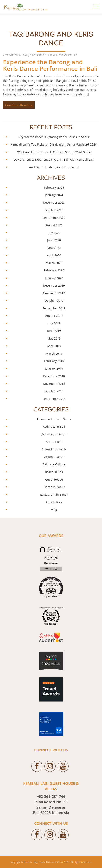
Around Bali (39, 55)
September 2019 (54, 308)
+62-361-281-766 (51, 796)
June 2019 (54, 331)
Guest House (54, 479)
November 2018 (54, 384)
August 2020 (54, 225)
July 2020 (54, 233)
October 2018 (54, 391)
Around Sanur (54, 457)
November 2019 (54, 293)
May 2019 (54, 338)
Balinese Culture (64, 55)
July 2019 (54, 323)
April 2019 (54, 346)
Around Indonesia (54, 449)
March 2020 (54, 263)
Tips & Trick (54, 502)
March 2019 (54, 353)
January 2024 (54, 195)
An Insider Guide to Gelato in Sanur (54, 167)
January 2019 (54, 369)
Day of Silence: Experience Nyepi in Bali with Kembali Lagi (54, 159)
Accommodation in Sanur (54, 419)
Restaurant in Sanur (54, 495)
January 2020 (54, 278)
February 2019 (54, 361)
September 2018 (54, 399)
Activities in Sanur (54, 434)
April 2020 (54, 255)
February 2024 (54, 187)
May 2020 (54, 248)
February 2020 (54, 270)
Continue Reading (19, 105)
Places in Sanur (54, 487)
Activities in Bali (16, 55)
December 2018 (54, 376)
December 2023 (54, 203)
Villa (54, 510)
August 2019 (54, 316)
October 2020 (54, 210)
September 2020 (54, 218)
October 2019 (54, 301)
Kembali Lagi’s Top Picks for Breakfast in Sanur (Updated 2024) (54, 144)
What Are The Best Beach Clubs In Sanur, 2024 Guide (54, 152)
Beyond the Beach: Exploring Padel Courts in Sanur (54, 137)
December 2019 (54, 285)
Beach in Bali (54, 472)
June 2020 (54, 240)
